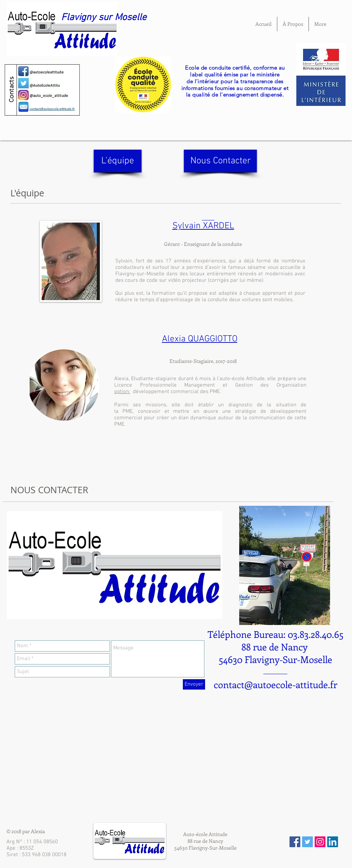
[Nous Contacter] (220, 161)
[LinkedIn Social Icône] (333, 842)
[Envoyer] (194, 684)
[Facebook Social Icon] (295, 842)
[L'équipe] (118, 161)
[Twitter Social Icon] (307, 842)
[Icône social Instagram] (320, 842)
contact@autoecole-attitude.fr (275, 684)
